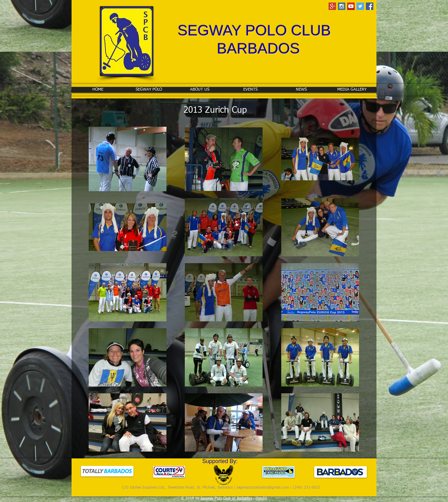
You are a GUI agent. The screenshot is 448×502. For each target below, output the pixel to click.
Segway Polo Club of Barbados (226, 499)
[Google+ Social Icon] (332, 6)
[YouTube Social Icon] (351, 6)
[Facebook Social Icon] (370, 6)
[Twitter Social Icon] (360, 6)
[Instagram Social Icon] (342, 6)
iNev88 (261, 499)
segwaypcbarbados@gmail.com (263, 488)
